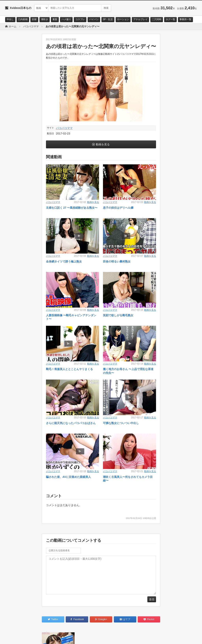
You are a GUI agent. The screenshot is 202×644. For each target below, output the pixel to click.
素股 (55, 19)
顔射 (34, 19)
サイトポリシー (35, 637)
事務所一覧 (185, 19)
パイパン (94, 19)
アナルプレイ (140, 19)
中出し (10, 19)
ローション (123, 19)
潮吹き (45, 19)
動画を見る (103, 144)
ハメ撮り (66, 19)
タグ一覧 (170, 19)
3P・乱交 (108, 19)
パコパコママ (64, 128)
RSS (50, 637)
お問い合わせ (15, 637)
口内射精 (23, 19)
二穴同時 (157, 19)
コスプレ (80, 19)
